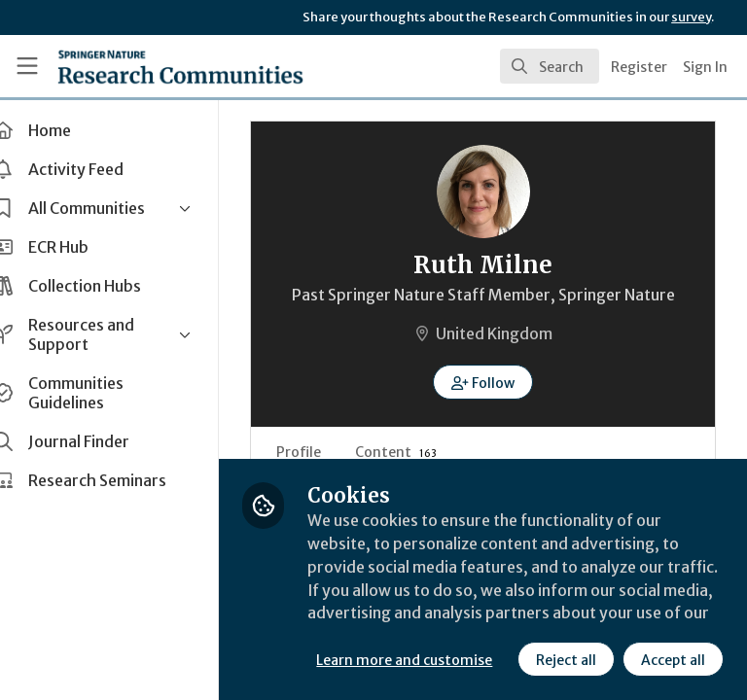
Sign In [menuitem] (705, 67)
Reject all (394, 660)
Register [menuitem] (639, 67)
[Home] (138, 66)
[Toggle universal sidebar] (27, 66)
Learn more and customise (434, 617)
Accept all (501, 660)
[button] (498, 382)
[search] (550, 66)
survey (691, 17)
